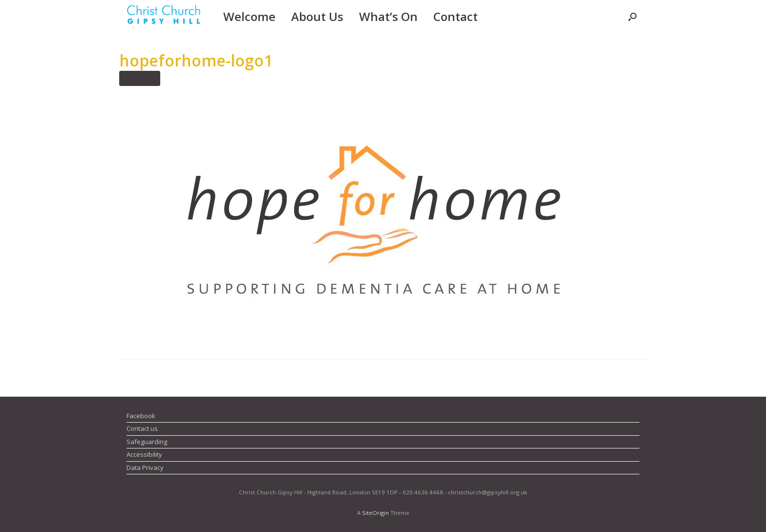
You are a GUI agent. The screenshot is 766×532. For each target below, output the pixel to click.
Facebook (141, 416)
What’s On (388, 16)
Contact (456, 16)
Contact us (142, 428)
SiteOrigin (375, 513)
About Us (317, 16)
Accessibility (144, 454)
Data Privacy (145, 468)
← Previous (140, 78)
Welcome (249, 16)
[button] (632, 16)
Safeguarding (147, 442)
